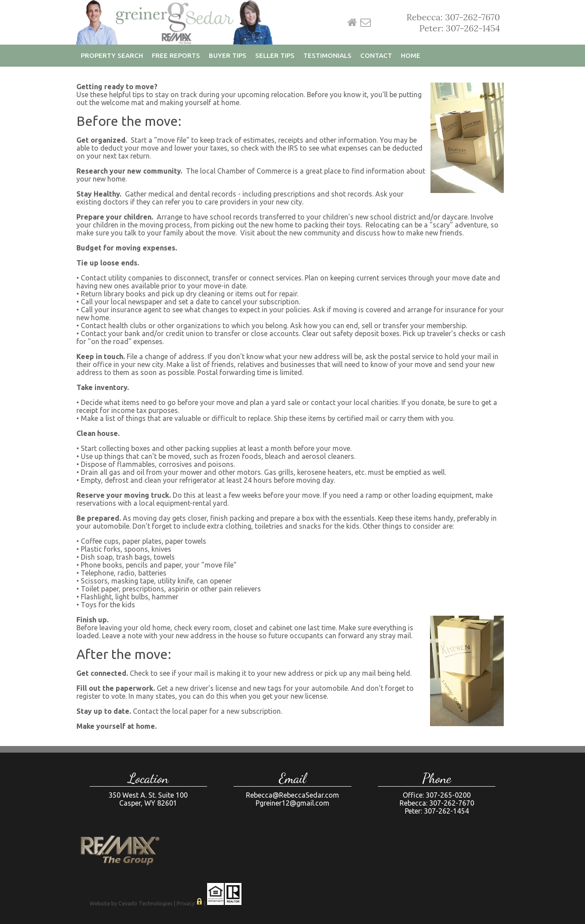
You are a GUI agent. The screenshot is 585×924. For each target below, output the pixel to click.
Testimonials (327, 55)
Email (366, 23)
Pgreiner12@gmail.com (292, 803)
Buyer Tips (228, 55)
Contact (376, 55)
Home (352, 23)
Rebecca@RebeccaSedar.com (292, 795)
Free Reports (176, 55)
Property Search (112, 55)
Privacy (186, 903)
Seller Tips (275, 55)
